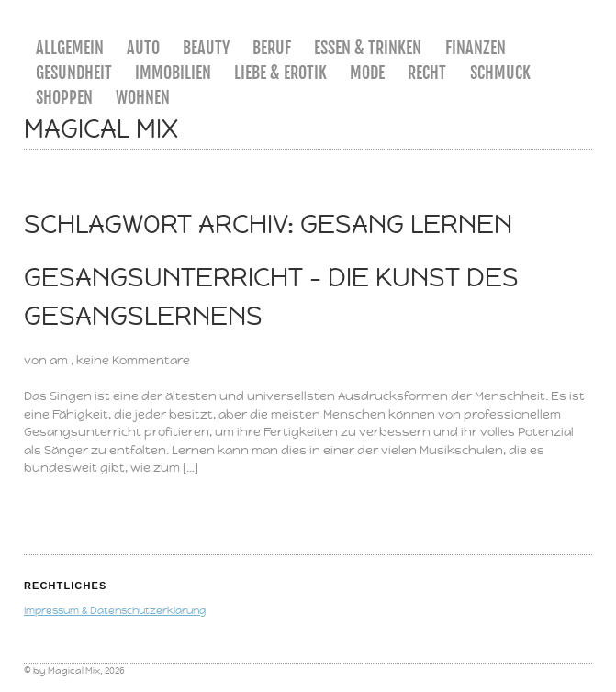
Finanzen (476, 48)
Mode (367, 73)
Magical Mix (101, 129)
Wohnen (143, 97)
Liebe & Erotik (280, 73)
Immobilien (173, 73)
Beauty (206, 48)
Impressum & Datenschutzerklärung (115, 610)
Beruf (272, 48)
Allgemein (70, 48)
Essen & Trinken (368, 48)
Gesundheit (74, 73)
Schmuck (500, 73)
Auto (143, 48)
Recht (427, 73)
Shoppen (64, 97)
